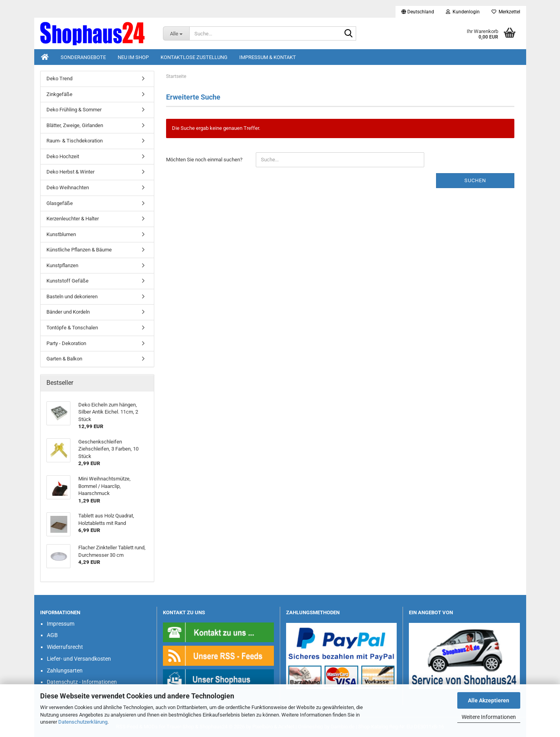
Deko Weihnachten (68, 187)
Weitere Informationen (489, 717)
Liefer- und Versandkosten (79, 659)
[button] (418, 12)
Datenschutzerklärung (83, 722)
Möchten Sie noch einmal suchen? (204, 160)
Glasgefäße (60, 203)
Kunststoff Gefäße (67, 281)
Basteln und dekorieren (72, 296)
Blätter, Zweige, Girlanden (75, 125)
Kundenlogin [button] (463, 12)
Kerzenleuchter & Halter (73, 219)
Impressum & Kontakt (268, 57)
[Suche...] (176, 33)
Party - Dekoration (66, 343)
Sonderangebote (83, 57)
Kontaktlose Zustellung (194, 57)
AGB (52, 635)
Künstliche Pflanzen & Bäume (79, 250)
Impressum (61, 624)
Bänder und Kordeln (68, 312)
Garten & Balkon (64, 359)
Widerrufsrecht (65, 647)
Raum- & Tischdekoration (75, 141)
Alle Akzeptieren (489, 700)
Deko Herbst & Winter (70, 172)
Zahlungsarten (65, 671)
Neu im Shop (133, 57)
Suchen (475, 180)
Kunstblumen (61, 234)
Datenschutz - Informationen (82, 682)
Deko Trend (59, 79)
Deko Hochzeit (63, 156)
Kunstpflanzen (62, 265)
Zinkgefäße (59, 94)
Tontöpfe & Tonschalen (72, 328)
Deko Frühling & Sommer (74, 110)
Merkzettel (506, 12)
